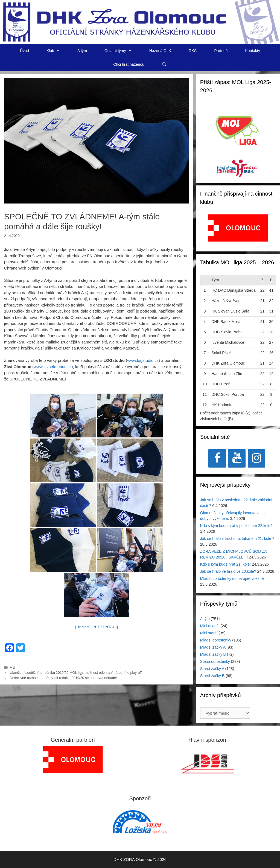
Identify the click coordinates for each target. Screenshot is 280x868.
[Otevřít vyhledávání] (164, 64)
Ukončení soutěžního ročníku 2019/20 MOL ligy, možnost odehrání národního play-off (76, 673)
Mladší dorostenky (216, 640)
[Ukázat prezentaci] (97, 627)
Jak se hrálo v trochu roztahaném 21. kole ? (237, 538)
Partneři (221, 51)
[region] (238, 231)
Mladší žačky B (213, 654)
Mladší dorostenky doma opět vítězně (232, 578)
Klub (58, 51)
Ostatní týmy (122, 51)
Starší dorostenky (215, 661)
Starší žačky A (212, 669)
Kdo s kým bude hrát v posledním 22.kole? (236, 526)
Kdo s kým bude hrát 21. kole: (225, 564)
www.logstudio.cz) (144, 360)
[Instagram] (256, 458)
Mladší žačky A (213, 647)
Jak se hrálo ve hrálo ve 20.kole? (228, 571)
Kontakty (252, 51)
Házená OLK (160, 51)
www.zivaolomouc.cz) (53, 367)
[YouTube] (237, 458)
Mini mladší (210, 626)
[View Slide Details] (238, 228)
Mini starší (209, 633)
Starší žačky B (212, 676)
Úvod (24, 51)
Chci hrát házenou (129, 64)
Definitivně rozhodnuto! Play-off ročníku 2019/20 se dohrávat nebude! (63, 678)
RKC (193, 51)
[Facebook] (217, 458)
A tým (82, 51)
